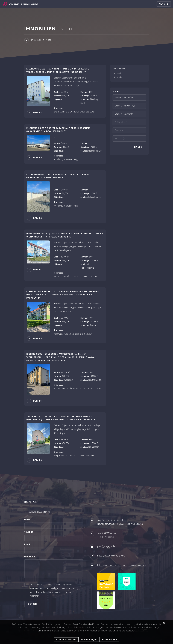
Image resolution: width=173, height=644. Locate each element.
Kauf (118, 73)
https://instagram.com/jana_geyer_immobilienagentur (122, 565)
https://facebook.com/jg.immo (111, 556)
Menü (162, 4)
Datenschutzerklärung (55, 585)
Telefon (29, 532)
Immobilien (36, 40)
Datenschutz (127, 636)
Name (27, 520)
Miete (49, 40)
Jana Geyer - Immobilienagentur (24, 4)
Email (27, 544)
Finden (138, 147)
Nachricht (30, 557)
